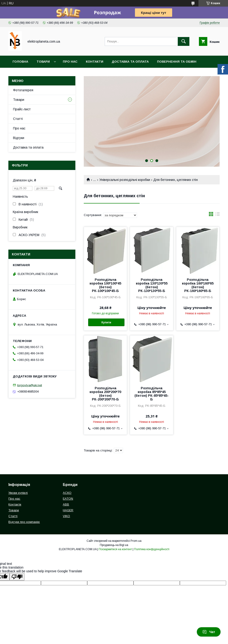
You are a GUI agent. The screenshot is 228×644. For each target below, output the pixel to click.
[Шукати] (184, 41)
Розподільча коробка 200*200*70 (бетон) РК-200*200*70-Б (105, 394)
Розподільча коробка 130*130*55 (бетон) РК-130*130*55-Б (152, 285)
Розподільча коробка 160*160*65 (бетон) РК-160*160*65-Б (198, 285)
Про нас (70, 62)
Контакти (95, 62)
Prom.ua (136, 541)
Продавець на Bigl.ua (114, 545)
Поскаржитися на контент (115, 549)
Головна (20, 62)
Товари (43, 62)
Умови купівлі (18, 493)
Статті (18, 119)
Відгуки (19, 138)
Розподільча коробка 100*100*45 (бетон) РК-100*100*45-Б (105, 285)
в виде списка (218, 215)
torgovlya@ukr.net (30, 385)
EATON (68, 499)
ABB (66, 504)
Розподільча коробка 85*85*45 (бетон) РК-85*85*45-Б (152, 394)
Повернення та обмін (177, 62)
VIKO (66, 516)
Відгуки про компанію (24, 522)
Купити (106, 322)
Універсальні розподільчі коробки (125, 180)
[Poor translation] (17, 577)
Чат (209, 632)
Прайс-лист (22, 109)
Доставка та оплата (130, 62)
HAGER (68, 510)
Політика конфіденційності (152, 549)
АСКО (67, 493)
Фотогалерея (23, 90)
